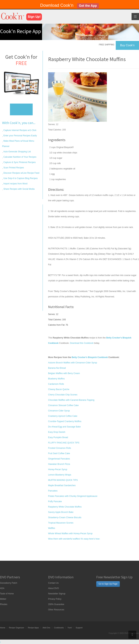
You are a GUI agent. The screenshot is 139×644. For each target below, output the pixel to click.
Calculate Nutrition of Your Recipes (20, 157)
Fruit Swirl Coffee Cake (59, 453)
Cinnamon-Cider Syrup (59, 411)
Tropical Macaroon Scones (61, 523)
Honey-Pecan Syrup (58, 469)
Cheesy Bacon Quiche (59, 389)
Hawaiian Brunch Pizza (59, 464)
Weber (3, 599)
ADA (2, 588)
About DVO (54, 588)
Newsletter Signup (57, 594)
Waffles (52, 528)
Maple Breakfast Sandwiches (62, 485)
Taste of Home (7, 594)
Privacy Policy (55, 599)
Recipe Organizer (17, 628)
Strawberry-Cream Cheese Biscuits (65, 517)
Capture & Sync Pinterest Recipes (19, 162)
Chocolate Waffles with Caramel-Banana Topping (71, 400)
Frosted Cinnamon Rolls (60, 448)
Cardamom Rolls (56, 384)
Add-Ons (46, 628)
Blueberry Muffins (56, 379)
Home (3, 628)
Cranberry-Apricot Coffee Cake (63, 416)
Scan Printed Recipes (13, 168)
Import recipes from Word (15, 184)
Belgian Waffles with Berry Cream (64, 373)
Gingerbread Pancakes (59, 459)
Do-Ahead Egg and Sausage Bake (64, 427)
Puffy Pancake (55, 501)
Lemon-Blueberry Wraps (60, 475)
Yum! (70, 628)
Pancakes (53, 491)
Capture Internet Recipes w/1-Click (20, 130)
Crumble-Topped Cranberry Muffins (65, 421)
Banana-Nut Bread (57, 368)
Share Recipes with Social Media (19, 189)
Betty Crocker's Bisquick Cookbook (90, 357)
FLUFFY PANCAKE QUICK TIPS (64, 443)
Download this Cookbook (82, 343)
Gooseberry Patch (9, 583)
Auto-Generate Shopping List (17, 152)
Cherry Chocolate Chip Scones (63, 395)
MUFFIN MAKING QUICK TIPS (63, 480)
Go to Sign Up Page (108, 584)
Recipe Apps (33, 628)
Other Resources (56, 610)
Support (79, 628)
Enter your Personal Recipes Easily (20, 136)
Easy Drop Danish (57, 432)
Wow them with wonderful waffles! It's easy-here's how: (74, 539)
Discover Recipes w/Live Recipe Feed (21, 173)
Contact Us (53, 583)
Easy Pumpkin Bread (58, 437)
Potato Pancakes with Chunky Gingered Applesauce (73, 496)
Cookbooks (59, 628)
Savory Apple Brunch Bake (61, 512)
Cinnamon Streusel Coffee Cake (63, 405)
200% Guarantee (56, 604)
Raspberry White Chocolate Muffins (65, 507)
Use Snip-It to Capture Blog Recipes (20, 178)
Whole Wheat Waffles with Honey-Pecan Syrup (70, 533)
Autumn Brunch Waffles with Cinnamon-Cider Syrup (73, 363)
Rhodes (4, 604)
